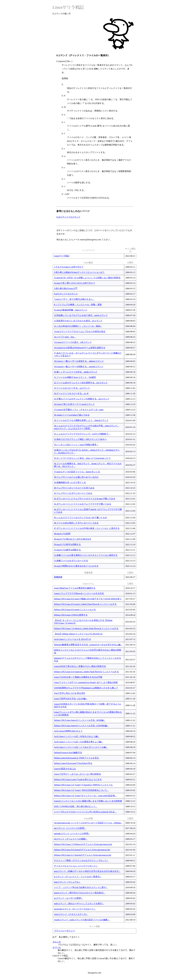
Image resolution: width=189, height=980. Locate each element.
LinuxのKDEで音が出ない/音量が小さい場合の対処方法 (80, 666)
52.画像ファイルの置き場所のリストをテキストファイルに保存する (86, 555)
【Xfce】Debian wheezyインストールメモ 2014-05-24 (78, 634)
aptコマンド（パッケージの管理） (70, 828)
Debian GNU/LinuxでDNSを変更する (71, 615)
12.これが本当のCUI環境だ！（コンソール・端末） (78, 326)
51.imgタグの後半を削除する (67, 550)
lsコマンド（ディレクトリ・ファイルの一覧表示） (78, 877)
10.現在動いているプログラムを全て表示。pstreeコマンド (81, 315)
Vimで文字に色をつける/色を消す (70, 693)
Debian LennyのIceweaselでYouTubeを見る (73, 763)
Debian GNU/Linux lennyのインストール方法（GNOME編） (81, 726)
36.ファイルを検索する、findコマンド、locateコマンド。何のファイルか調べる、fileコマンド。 (88, 465)
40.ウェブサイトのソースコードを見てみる (74, 488)
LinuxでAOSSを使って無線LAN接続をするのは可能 (78, 677)
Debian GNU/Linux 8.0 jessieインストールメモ (75, 610)
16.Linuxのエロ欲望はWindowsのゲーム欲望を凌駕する (80, 348)
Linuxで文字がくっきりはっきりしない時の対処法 (77, 774)
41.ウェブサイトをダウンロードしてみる (73, 493)
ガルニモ (57, 942)
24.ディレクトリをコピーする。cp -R (71, 393)
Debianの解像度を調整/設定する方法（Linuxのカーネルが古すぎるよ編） (88, 645)
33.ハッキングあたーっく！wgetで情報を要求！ (76, 445)
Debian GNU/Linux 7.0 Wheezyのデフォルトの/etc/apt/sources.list (83, 844)
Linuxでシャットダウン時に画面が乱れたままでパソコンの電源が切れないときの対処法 (88, 713)
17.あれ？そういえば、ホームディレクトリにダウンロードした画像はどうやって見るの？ (88, 354)
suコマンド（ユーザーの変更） (69, 898)
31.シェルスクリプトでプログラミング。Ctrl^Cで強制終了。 (82, 434)
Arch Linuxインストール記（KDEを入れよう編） (77, 736)
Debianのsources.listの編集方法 (68, 753)
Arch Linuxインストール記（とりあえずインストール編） (81, 747)
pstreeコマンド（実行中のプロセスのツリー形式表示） (80, 893)
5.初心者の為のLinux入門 (66, 288)
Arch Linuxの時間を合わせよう (68, 731)
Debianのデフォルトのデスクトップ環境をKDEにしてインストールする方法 (87, 660)
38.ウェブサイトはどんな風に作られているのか (76, 477)
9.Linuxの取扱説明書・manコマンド (71, 310)
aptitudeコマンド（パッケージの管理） (72, 834)
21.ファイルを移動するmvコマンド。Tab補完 (75, 377)
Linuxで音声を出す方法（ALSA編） (71, 699)
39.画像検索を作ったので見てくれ (70, 482)
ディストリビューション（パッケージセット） (76, 866)
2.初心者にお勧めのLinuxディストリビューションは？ (79, 272)
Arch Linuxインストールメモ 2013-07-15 (72, 639)
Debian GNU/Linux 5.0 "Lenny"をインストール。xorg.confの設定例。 (85, 796)
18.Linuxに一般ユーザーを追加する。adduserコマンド (79, 361)
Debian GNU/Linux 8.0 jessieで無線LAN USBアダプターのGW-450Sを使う (88, 599)
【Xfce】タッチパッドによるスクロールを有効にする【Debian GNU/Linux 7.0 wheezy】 (83, 622)
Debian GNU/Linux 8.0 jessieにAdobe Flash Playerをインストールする (85, 604)
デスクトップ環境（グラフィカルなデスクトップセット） (81, 860)
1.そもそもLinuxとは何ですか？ (69, 267)
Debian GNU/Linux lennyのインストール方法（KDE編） (80, 720)
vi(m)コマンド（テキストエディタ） (71, 914)
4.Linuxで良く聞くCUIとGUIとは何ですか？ (75, 283)
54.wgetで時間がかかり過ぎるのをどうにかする (76, 566)
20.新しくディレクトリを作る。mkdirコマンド (76, 372)
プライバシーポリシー (64, 931)
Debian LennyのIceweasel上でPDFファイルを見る (77, 758)
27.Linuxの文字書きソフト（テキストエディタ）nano (79, 410)
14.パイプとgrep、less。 (65, 337)
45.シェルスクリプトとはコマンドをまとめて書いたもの (80, 518)
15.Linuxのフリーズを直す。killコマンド (73, 342)
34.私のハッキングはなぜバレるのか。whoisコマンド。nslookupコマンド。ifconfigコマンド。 (87, 451)
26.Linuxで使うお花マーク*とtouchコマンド (74, 404)
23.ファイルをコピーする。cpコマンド (72, 388)
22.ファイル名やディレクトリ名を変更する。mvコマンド (81, 383)
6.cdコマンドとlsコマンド (68, 217)
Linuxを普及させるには (65, 769)
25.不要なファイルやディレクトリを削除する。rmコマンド (82, 399)
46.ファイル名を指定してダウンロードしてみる (76, 523)
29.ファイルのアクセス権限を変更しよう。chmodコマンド (81, 420)
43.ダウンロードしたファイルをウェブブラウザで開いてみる (83, 504)
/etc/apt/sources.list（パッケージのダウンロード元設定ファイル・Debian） (88, 823)
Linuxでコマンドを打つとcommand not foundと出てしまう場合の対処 (86, 682)
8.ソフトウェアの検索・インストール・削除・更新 (78, 305)
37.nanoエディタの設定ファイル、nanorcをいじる (77, 472)
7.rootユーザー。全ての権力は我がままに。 (74, 299)
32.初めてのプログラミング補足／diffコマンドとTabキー (80, 439)
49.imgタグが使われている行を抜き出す (73, 539)
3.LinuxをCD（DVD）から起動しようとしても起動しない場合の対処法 (87, 278)
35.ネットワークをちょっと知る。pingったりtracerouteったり (82, 458)
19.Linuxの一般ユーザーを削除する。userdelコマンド (79, 367)
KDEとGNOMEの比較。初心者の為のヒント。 (76, 806)
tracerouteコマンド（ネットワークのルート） (75, 909)
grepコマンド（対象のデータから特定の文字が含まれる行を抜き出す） (87, 871)
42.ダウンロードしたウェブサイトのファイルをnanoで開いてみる (85, 499)
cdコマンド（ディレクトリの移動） (71, 839)
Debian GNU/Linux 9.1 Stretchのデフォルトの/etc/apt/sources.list (83, 855)
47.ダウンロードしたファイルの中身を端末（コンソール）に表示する (87, 528)
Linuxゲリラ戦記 (68, 7)
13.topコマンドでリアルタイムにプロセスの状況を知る (80, 331)
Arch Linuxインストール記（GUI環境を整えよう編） (79, 742)
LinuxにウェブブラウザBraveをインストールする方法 (79, 593)
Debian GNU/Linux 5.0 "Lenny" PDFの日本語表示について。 (81, 790)
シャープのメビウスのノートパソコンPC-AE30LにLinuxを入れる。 (85, 812)
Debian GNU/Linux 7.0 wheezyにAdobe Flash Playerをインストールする (86, 628)
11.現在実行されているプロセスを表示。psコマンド (78, 321)
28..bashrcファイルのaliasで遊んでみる (72, 415)
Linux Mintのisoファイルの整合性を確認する (75, 588)
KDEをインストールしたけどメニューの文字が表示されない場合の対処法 (88, 651)
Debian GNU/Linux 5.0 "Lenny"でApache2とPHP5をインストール (83, 785)
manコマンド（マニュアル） (67, 882)
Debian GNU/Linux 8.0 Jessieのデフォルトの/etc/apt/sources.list (82, 850)
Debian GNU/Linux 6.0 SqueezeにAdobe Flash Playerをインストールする (86, 672)
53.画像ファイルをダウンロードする (71, 561)
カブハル (57, 947)
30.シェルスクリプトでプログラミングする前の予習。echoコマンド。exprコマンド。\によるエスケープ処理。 (87, 427)
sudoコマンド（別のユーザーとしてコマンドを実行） (79, 904)
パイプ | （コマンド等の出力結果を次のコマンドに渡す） (81, 887)
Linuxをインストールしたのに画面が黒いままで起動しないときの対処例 (88, 801)
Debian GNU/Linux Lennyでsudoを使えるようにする (78, 779)
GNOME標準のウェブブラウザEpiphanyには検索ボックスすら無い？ (86, 688)
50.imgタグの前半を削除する (67, 544)
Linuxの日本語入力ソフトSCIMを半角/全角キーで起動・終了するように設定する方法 (88, 705)
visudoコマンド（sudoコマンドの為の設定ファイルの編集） (82, 920)
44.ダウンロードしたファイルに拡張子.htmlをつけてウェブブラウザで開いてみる (88, 511)
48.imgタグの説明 (62, 534)
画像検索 (58, 577)
